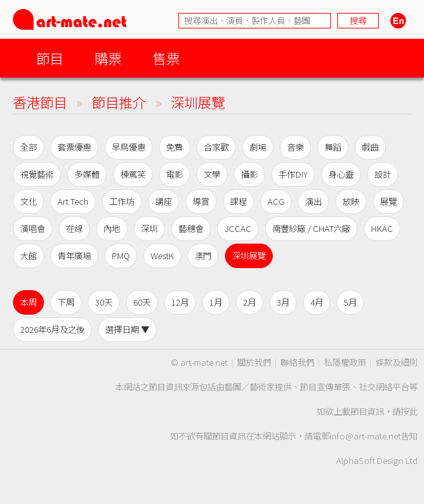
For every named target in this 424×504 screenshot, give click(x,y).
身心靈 (341, 174)
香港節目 (40, 102)
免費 (175, 147)
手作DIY (293, 174)
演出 (313, 201)
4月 (317, 302)
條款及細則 (397, 362)
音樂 (295, 147)
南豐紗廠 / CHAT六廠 (311, 228)
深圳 (149, 228)
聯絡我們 (297, 362)
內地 (112, 228)
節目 (50, 58)
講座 (164, 201)
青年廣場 (74, 256)
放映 (351, 201)
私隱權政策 (345, 362)
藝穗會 (191, 228)
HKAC (382, 228)
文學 (212, 174)
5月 (350, 302)
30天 (104, 302)
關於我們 (254, 362)
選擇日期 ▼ (127, 329)
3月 (283, 302)
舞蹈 (333, 147)
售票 (166, 58)
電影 (175, 174)
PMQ (121, 256)
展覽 (388, 201)
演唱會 (33, 228)
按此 (409, 411)
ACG (276, 201)
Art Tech (73, 201)
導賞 (201, 201)
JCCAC (238, 228)
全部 (28, 147)
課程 (238, 201)
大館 (28, 256)
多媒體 (87, 174)
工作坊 (122, 201)
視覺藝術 (37, 174)
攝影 (249, 174)
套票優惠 (74, 147)
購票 (108, 58)
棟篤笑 (133, 174)
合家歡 (216, 147)
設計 (383, 174)
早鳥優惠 (129, 147)
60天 (142, 302)
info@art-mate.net (365, 436)
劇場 (258, 147)
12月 (180, 302)
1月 (216, 302)
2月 (249, 302)
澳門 (203, 256)
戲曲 (370, 147)
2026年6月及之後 (52, 329)
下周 (66, 302)
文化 (28, 201)
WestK (162, 256)
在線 (74, 228)
